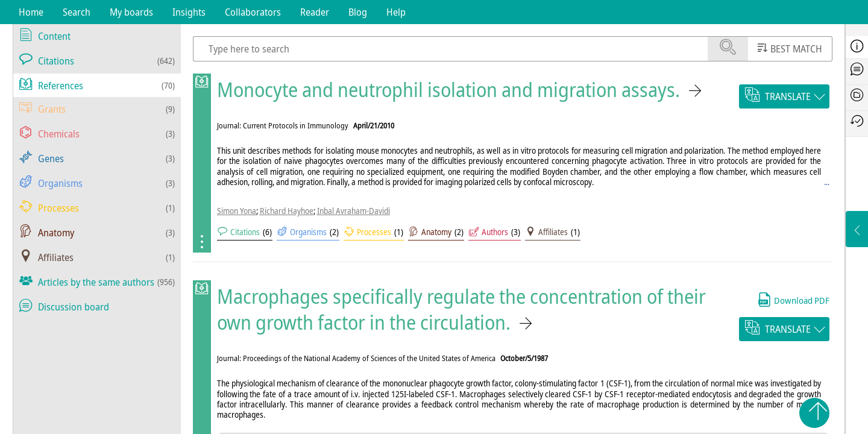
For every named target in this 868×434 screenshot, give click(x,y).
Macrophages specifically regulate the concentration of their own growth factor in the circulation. (461, 309)
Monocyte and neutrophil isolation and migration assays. (448, 90)
